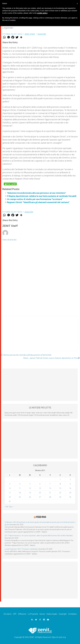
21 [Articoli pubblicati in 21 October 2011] (50, 493)
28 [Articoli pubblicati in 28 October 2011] (50, 497)
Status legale (52, 614)
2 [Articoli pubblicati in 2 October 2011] (70, 479)
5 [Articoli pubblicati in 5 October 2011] (30, 484)
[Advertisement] (40, 336)
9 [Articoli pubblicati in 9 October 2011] (70, 484)
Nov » (11, 507)
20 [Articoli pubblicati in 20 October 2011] (40, 493)
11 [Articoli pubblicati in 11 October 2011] (20, 488)
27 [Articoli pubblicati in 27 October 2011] (40, 497)
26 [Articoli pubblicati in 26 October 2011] (30, 497)
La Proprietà (33, 614)
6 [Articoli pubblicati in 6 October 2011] (40, 484)
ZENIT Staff (30, 34)
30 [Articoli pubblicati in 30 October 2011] (70, 497)
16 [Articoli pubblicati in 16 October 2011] (70, 488)
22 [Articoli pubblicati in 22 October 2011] (60, 493)
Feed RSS (41, 517)
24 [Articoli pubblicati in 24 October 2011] (10, 497)
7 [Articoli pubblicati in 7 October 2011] (50, 484)
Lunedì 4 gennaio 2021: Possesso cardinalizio (21, 549)
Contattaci (72, 614)
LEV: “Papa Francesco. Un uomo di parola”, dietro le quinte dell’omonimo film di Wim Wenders (39, 536)
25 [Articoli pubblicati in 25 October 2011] (20, 497)
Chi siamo (8, 614)
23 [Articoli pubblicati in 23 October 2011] (70, 493)
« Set (6, 507)
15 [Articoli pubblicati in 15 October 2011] (60, 488)
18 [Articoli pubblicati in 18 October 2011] (20, 493)
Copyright (63, 614)
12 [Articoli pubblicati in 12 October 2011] (30, 488)
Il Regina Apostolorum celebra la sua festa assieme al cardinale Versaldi (42, 196)
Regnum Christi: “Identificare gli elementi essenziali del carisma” (38, 202)
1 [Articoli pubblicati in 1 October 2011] (60, 479)
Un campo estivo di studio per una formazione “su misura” (35, 199)
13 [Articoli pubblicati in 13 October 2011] (40, 488)
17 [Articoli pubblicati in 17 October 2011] (10, 493)
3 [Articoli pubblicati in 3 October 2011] (10, 484)
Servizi (42, 614)
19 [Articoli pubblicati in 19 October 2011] (30, 493)
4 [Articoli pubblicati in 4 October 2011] (20, 484)
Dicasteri (42, 34)
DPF (15, 614)
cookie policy (42, 13)
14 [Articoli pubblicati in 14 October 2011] (50, 488)
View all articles (9, 240)
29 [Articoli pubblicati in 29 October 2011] (60, 497)
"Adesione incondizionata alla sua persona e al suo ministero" (36, 193)
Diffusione (22, 614)
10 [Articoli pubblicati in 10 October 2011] (10, 488)
